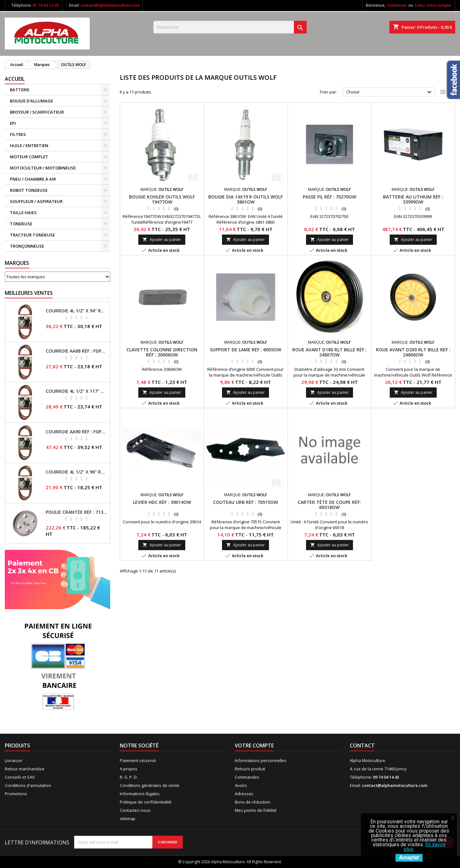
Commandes (247, 777)
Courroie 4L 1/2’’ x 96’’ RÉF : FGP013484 (77, 472)
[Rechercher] (230, 27)
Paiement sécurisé (138, 760)
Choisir (390, 92)
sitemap (128, 819)
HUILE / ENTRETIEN (29, 146)
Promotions (16, 794)
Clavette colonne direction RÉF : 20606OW (162, 352)
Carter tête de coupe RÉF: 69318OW (329, 505)
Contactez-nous (135, 810)
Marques (17, 263)
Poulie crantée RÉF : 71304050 (77, 512)
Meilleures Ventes (29, 293)
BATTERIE (20, 90)
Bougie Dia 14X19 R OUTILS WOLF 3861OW (245, 199)
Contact (362, 745)
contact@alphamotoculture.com (110, 5)
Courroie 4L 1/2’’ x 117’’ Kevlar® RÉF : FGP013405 (77, 391)
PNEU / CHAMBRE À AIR (33, 179)
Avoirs (241, 785)
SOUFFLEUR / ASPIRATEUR (36, 201)
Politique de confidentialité (146, 802)
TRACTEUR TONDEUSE (32, 235)
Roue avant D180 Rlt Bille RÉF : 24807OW (330, 352)
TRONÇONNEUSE (27, 246)
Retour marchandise (25, 769)
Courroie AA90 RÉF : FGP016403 (77, 432)
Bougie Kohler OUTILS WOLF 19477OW (162, 199)
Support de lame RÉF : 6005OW (245, 350)
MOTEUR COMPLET (29, 157)
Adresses (244, 794)
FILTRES (18, 134)
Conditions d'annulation (28, 785)
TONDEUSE (21, 224)
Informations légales (140, 794)
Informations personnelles (261, 760)
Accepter (409, 858)
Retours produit (250, 769)
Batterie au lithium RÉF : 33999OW (413, 199)
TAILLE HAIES (23, 213)
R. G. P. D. (129, 777)
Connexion (397, 5)
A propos (129, 769)
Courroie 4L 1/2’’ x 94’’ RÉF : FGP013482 (77, 311)
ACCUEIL (15, 79)
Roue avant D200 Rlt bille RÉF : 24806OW (413, 352)
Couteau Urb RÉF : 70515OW (245, 502)
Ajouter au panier (162, 239)
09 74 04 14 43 (46, 5)
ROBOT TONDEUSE (29, 190)
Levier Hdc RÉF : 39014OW (162, 502)
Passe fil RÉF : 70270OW (330, 197)
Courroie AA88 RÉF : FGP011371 (77, 351)
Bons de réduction (253, 802)
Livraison (14, 760)
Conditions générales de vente (150, 785)
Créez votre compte (433, 5)
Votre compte (254, 745)
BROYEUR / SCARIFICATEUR (37, 112)
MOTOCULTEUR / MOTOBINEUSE (43, 168)
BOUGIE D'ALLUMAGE (31, 101)
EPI (13, 123)
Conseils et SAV (20, 777)
